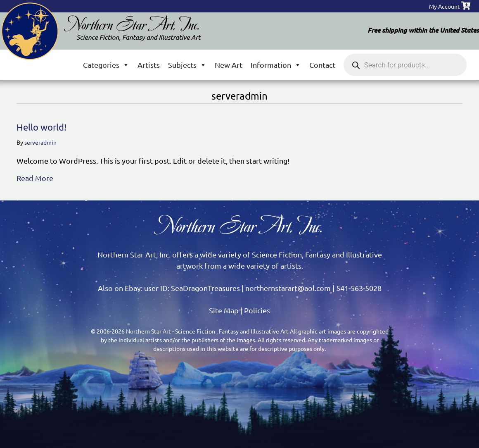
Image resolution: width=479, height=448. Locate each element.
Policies (257, 310)
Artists (149, 65)
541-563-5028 (359, 288)
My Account (445, 6)
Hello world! (41, 127)
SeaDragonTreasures (205, 288)
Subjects (187, 65)
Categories (106, 65)
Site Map (224, 310)
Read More (35, 177)
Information (276, 65)
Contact (322, 65)
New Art (229, 65)
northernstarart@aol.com (288, 288)
